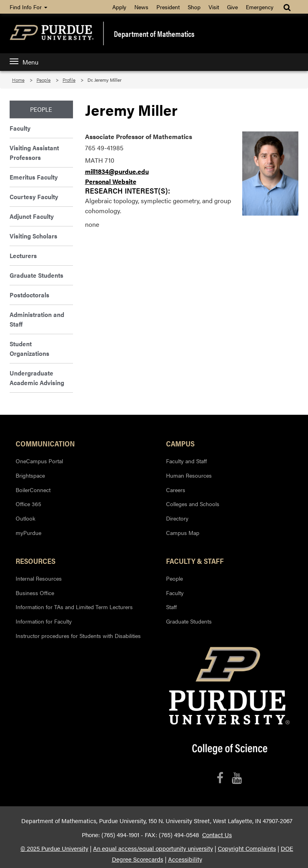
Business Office (35, 593)
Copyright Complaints (247, 848)
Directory (177, 518)
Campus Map (183, 533)
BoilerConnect (33, 490)
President (168, 7)
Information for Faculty (44, 621)
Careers (176, 490)
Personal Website (111, 181)
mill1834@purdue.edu (117, 171)
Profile (69, 80)
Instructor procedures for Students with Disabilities (78, 636)
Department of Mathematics (154, 34)
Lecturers (23, 255)
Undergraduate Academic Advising (37, 378)
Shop (194, 7)
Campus (180, 443)
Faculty (20, 128)
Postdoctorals (29, 295)
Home (18, 80)
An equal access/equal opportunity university (153, 848)
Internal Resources (39, 578)
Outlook (25, 518)
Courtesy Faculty (34, 197)
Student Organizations (29, 348)
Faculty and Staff (186, 461)
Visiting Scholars (33, 236)
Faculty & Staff (195, 561)
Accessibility (185, 859)
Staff (171, 607)
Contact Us (217, 835)
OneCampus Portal (39, 461)
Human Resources (189, 475)
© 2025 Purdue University (54, 848)
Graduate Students (36, 275)
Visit (214, 7)
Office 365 (28, 504)
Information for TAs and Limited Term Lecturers (74, 607)
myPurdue (28, 533)
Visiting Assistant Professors (34, 152)
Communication (45, 443)
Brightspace (30, 475)
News (141, 7)
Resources (35, 561)
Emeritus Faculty (34, 177)
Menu (24, 62)
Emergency (260, 7)
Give (232, 7)
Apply (119, 7)
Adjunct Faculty (32, 216)
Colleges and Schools (193, 504)
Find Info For (28, 7)
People (44, 80)
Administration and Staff (37, 319)
